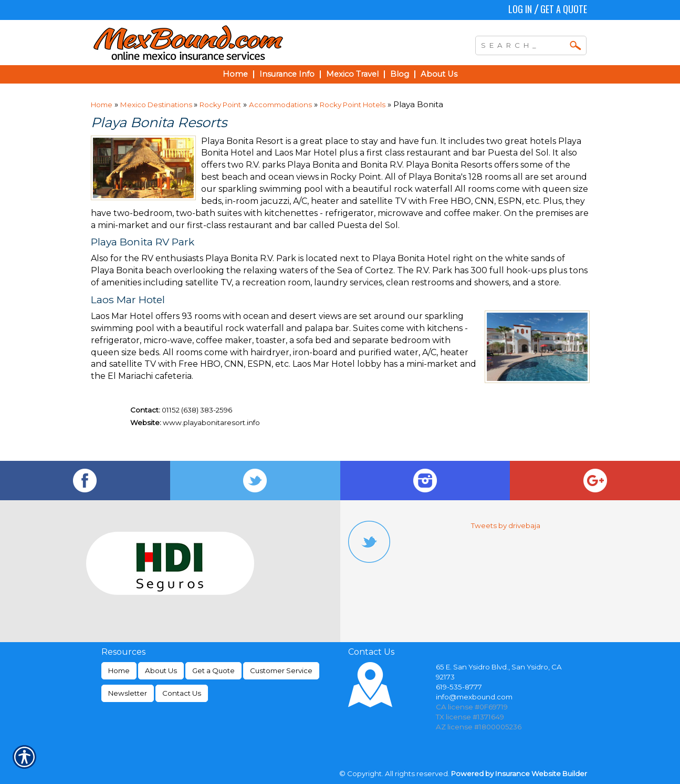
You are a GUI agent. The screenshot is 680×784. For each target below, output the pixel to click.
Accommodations (280, 105)
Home (102, 105)
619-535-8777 (459, 687)
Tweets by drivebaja (506, 525)
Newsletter (128, 693)
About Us (161, 670)
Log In (520, 9)
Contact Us (182, 693)
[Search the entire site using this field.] (523, 44)
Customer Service (281, 670)
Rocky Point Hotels (353, 105)
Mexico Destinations (157, 105)
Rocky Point (220, 105)
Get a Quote (564, 9)
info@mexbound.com (474, 697)
